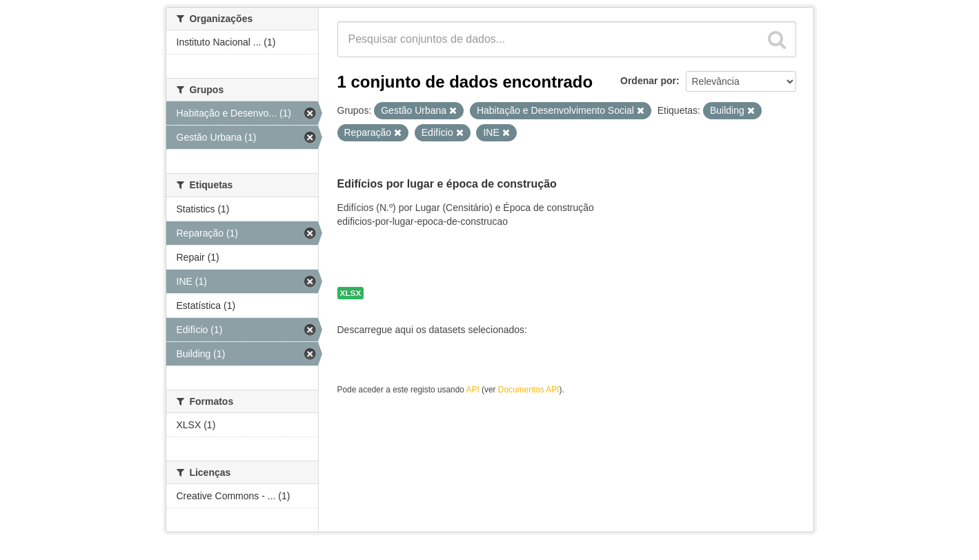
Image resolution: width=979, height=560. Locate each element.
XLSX (351, 293)
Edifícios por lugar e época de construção (447, 184)
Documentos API (529, 390)
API (473, 390)
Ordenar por (648, 81)
